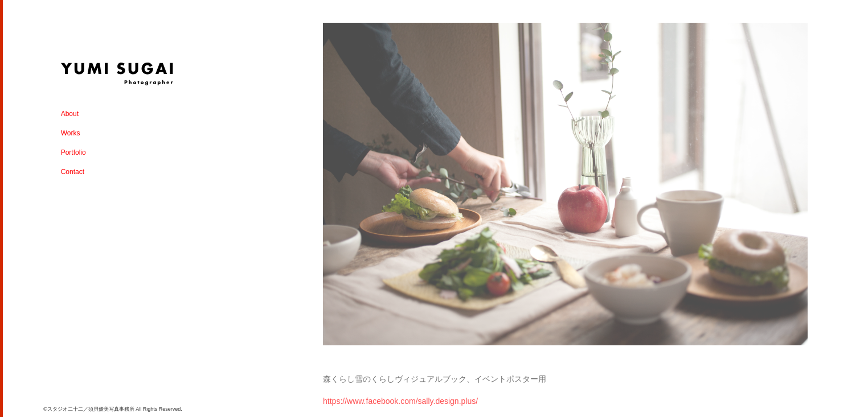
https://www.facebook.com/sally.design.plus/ (400, 401)
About (70, 114)
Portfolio (73, 152)
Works (71, 133)
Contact (73, 172)
